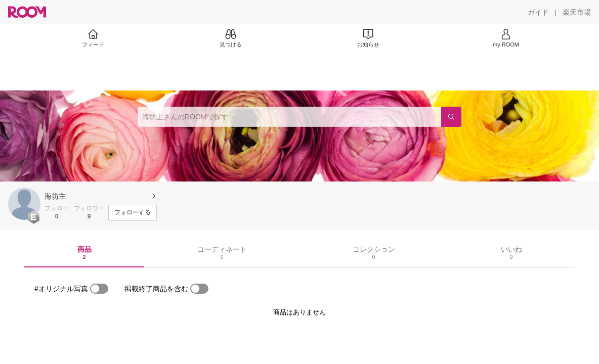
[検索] (451, 117)
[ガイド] (538, 12)
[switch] (99, 289)
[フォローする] (133, 213)
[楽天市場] (577, 12)
